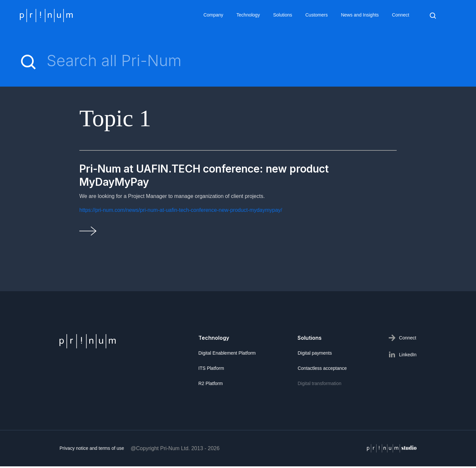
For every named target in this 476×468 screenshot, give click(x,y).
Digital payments (315, 355)
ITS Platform (211, 370)
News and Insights (360, 15)
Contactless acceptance (322, 370)
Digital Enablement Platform (227, 355)
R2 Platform (211, 385)
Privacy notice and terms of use (92, 450)
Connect (401, 15)
